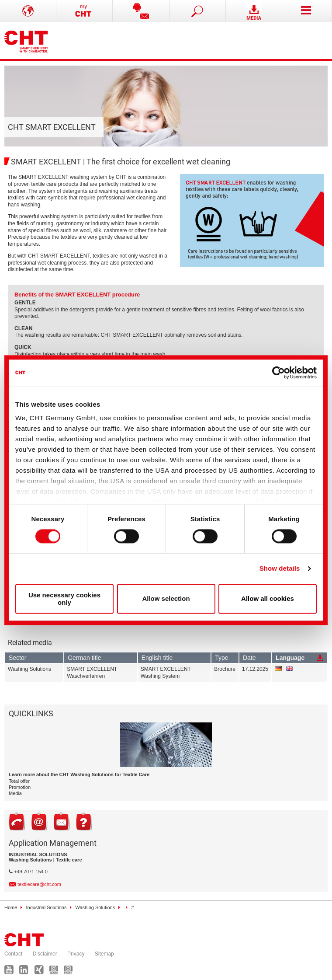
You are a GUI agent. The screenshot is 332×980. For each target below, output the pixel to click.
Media (15, 793)
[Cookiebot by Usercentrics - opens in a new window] (278, 373)
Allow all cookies (268, 599)
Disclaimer (45, 954)
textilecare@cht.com (39, 884)
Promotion (20, 787)
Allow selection (166, 599)
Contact (13, 954)
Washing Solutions (95, 907)
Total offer (19, 781)
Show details (280, 569)
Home (11, 907)
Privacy (76, 954)
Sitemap (104, 954)
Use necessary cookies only (64, 599)
